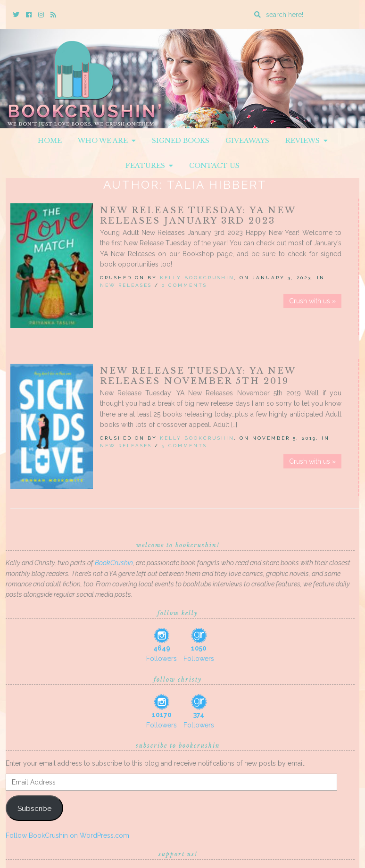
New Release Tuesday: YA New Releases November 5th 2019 (198, 376)
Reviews (307, 141)
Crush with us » (312, 301)
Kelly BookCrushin (197, 278)
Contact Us (214, 166)
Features (149, 166)
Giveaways (247, 141)
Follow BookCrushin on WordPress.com (67, 835)
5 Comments (184, 446)
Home (50, 141)
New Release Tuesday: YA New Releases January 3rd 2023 (198, 216)
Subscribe (34, 808)
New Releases (126, 285)
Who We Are (107, 141)
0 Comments (184, 285)
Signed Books (181, 141)
